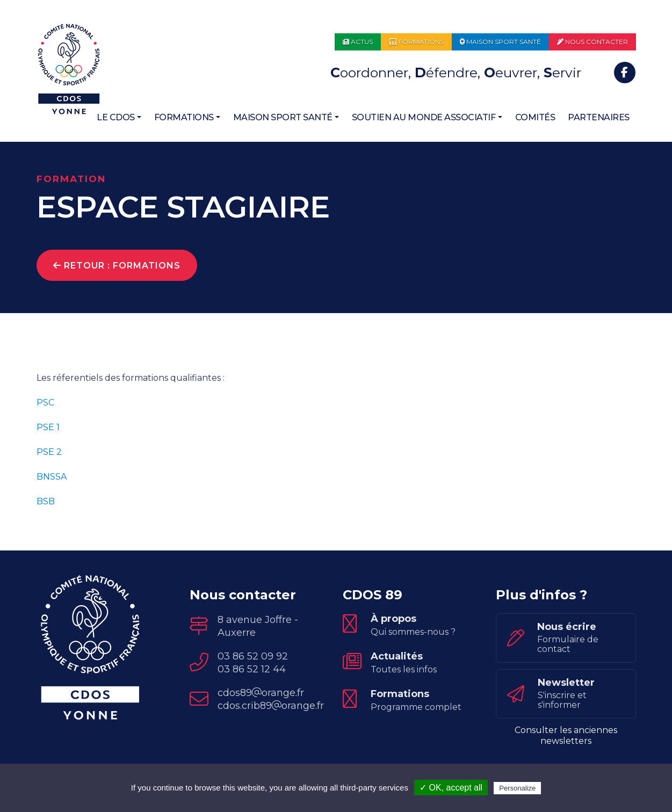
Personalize (517, 788)
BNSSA (52, 477)
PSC (46, 403)
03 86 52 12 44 (252, 669)
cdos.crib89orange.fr (271, 706)
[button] (119, 118)
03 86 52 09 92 (253, 656)
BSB (46, 501)
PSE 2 (49, 452)
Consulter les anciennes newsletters (566, 735)
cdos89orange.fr (261, 693)
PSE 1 (48, 427)
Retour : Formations (117, 266)
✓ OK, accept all (451, 788)
